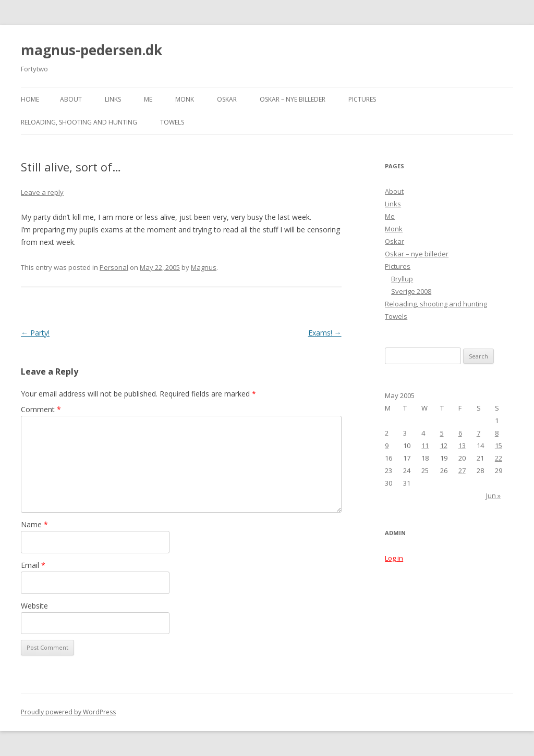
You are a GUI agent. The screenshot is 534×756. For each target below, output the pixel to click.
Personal (114, 267)
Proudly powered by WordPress (68, 712)
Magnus (204, 267)
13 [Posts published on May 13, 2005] (462, 445)
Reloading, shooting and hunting (79, 122)
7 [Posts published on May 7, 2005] (478, 433)
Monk (185, 99)
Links (113, 99)
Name (34, 524)
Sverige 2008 (411, 291)
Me (148, 99)
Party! (35, 333)
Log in (394, 558)
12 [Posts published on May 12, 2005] (444, 445)
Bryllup (402, 279)
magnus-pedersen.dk (92, 50)
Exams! (325, 333)
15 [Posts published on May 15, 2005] (499, 445)
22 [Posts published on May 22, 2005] (499, 458)
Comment (41, 409)
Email (33, 565)
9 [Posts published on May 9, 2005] (387, 445)
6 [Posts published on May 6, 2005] (460, 433)
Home (30, 99)
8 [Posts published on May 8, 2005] (497, 433)
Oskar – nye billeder (293, 99)
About (71, 99)
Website (34, 606)
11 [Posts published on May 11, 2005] (425, 445)
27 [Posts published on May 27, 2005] (462, 470)
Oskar (227, 99)
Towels (172, 122)
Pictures (362, 99)
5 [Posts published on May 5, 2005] (442, 433)
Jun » (493, 495)
